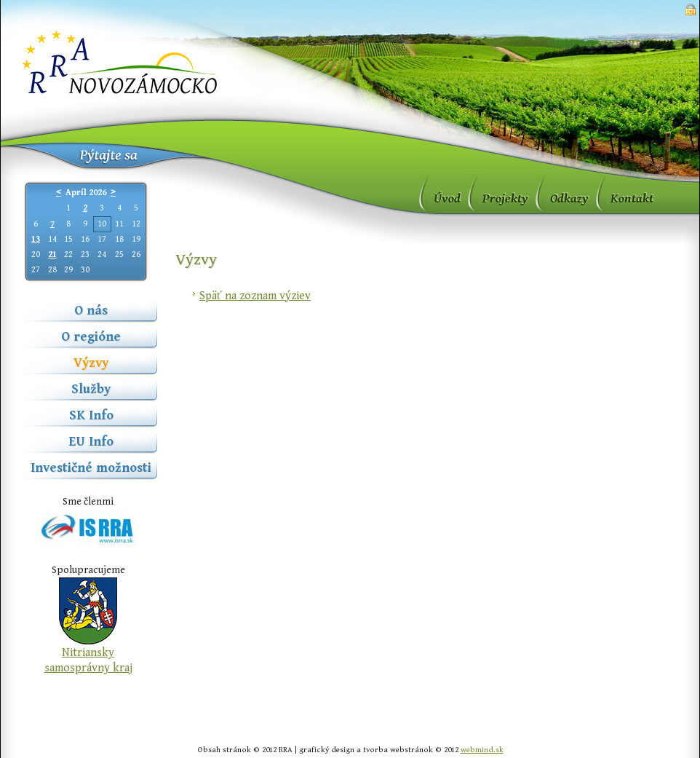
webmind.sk (482, 750)
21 (52, 254)
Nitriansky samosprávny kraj (88, 660)
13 (36, 239)
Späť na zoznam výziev (255, 296)
